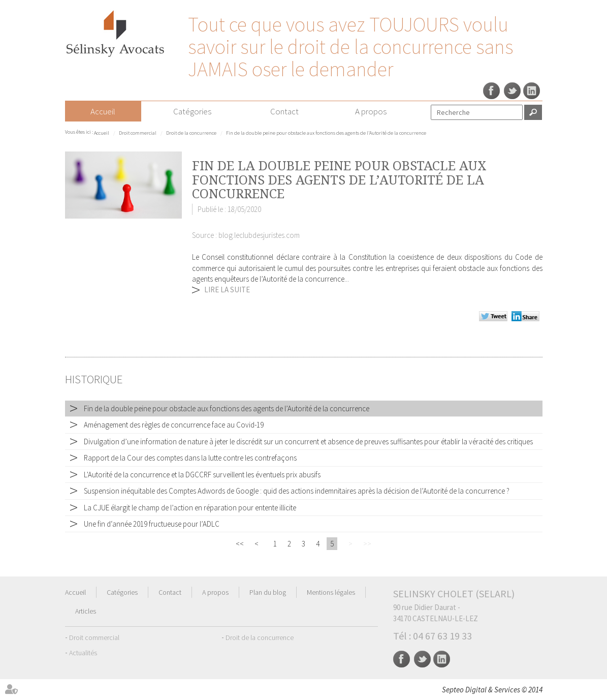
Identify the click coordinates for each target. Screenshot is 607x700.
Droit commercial (138, 133)
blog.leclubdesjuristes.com (259, 235)
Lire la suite (227, 290)
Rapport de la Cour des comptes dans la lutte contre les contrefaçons (190, 458)
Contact (284, 111)
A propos (371, 111)
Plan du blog (268, 592)
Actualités (83, 653)
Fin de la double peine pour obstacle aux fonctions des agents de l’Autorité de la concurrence (326, 133)
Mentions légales (331, 592)
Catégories (192, 111)
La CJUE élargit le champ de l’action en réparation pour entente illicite (190, 508)
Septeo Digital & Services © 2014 (492, 690)
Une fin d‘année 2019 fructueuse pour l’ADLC (152, 524)
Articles (86, 611)
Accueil (103, 111)
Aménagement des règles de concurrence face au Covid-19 (174, 425)
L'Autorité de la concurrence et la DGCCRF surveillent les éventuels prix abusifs (202, 475)
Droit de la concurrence (191, 133)
